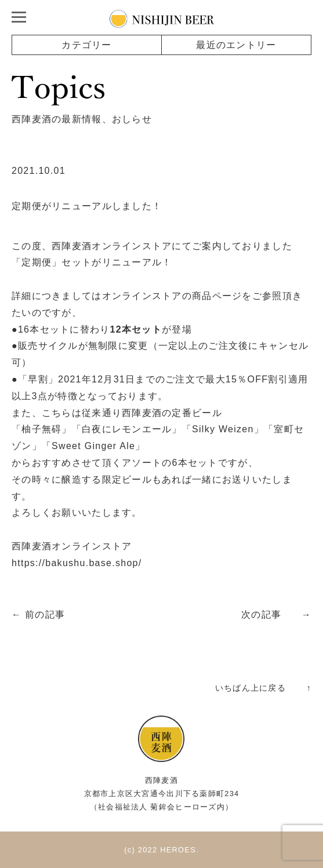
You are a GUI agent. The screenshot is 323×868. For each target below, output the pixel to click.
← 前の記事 (38, 614)
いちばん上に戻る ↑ (263, 688)
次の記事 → (276, 614)
